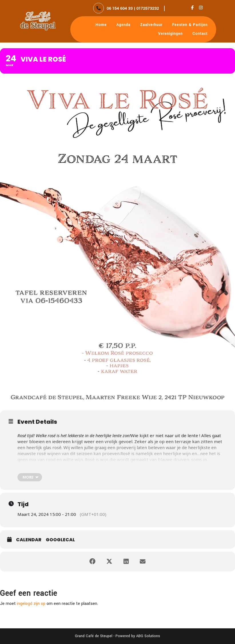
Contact (200, 34)
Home (101, 25)
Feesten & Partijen (190, 25)
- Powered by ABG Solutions (136, 636)
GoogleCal (60, 540)
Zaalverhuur (151, 25)
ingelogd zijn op (31, 604)
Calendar (29, 540)
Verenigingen (170, 34)
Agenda (123, 25)
